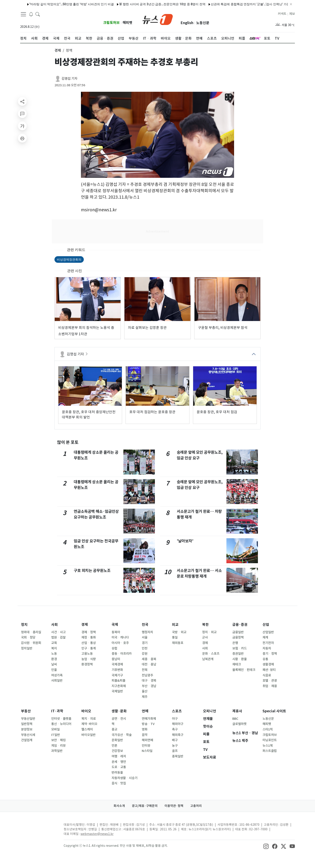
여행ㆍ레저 (119, 756)
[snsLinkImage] (266, 846)
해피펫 (127, 23)
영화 (145, 729)
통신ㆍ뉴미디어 (61, 724)
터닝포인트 (270, 740)
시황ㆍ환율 (240, 659)
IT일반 (56, 735)
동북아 (116, 632)
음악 (145, 735)
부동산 (26, 711)
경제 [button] (58, 50)
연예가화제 (149, 719)
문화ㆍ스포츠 (211, 654)
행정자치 (147, 632)
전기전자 (268, 643)
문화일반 (117, 740)
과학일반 (57, 751)
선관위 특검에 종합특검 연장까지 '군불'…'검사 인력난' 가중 (233, 4)
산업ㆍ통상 (89, 643)
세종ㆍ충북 (149, 659)
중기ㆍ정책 (270, 654)
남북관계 (208, 659)
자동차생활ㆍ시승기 (124, 778)
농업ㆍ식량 (89, 659)
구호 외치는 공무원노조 (92, 571)
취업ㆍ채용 (270, 686)
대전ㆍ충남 (149, 664)
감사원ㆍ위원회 (31, 643)
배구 (175, 740)
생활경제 (268, 664)
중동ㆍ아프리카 (122, 654)
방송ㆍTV (148, 724)
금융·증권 (240, 625)
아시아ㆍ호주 (120, 643)
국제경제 (117, 664)
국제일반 (117, 691)
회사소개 (119, 806)
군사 (205, 637)
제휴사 (237, 711)
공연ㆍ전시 (119, 719)
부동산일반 (28, 719)
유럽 (114, 648)
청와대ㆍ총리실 (31, 632)
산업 (266, 625)
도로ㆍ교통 (119, 767)
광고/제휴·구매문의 (145, 806)
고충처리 (196, 806)
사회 (54, 625)
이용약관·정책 (174, 806)
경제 (85, 625)
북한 (205, 625)
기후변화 (117, 670)
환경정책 (87, 664)
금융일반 (238, 632)
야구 (175, 719)
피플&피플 (118, 681)
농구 (175, 746)
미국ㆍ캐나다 (120, 637)
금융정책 (238, 637)
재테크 (237, 664)
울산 (145, 691)
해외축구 (178, 735)
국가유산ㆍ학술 (122, 735)
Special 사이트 (274, 711)
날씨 (54, 664)
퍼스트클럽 (270, 751)
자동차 (267, 648)
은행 (235, 643)
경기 (145, 643)
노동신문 (203, 23)
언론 (114, 746)
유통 (265, 659)
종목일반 (178, 756)
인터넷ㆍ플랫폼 (61, 719)
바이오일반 (88, 735)
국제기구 (117, 675)
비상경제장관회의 (69, 259)
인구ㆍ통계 (89, 648)
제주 (145, 697)
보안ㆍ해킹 (58, 740)
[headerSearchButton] (38, 14)
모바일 (55, 729)
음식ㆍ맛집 (119, 783)
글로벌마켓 (239, 724)
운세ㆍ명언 (119, 762)
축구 (175, 729)
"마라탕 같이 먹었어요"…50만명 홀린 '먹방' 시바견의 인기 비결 (54, 4)
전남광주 (147, 675)
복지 (54, 648)
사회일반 (57, 681)
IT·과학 (57, 711)
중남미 (116, 659)
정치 (24, 625)
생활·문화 (119, 711)
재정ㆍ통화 (89, 637)
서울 (145, 637)
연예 (145, 711)
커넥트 (282, 14)
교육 (54, 643)
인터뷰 (146, 746)
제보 (292, 14)
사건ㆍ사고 (58, 632)
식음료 (267, 675)
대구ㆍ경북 (149, 681)
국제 (115, 625)
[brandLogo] (158, 19)
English (187, 23)
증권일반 (238, 654)
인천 (145, 648)
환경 (54, 659)
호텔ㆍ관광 (270, 681)
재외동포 (178, 643)
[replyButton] (22, 114)
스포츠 (177, 711)
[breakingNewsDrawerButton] (31, 14)
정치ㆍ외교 (209, 632)
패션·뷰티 (269, 670)
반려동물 (117, 773)
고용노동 (87, 654)
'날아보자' (185, 541)
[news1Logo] (38, 828)
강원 (145, 654)
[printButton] (22, 138)
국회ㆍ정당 (28, 637)
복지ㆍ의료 (89, 719)
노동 (54, 654)
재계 (265, 637)
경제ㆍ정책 (89, 632)
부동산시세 (28, 735)
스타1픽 (268, 729)
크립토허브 (111, 23)
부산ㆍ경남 (149, 686)
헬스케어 (87, 729)
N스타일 (147, 751)
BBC (235, 719)
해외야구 (178, 724)
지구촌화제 (119, 686)
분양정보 (27, 729)
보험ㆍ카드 (240, 648)
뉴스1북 (268, 746)
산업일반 (268, 632)
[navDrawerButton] (23, 14)
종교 (114, 729)
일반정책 (27, 724)
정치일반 (27, 648)
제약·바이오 (89, 724)
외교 (175, 625)
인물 (54, 670)
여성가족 (57, 675)
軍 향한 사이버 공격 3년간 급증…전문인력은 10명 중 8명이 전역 (145, 4)
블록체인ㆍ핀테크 (244, 670)
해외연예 (147, 740)
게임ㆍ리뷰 (58, 746)
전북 (145, 670)
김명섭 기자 (69, 79)
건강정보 (117, 751)
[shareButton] (22, 101)
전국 (145, 625)
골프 (175, 751)
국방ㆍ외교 (179, 632)
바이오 (86, 711)
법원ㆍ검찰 (58, 637)
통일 (175, 637)
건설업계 (27, 740)
